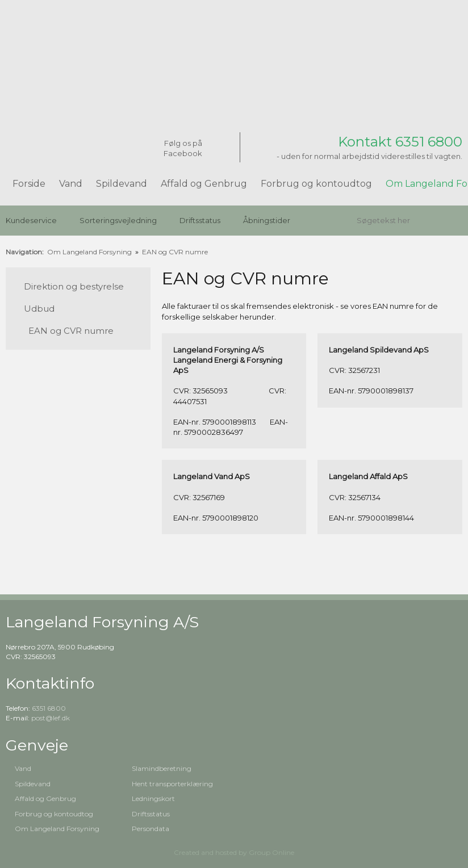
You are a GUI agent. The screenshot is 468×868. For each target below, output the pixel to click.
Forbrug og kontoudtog (316, 184)
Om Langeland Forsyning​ (57, 829)
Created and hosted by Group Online (234, 852)
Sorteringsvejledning (118, 220)
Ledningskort (153, 798)
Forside (29, 184)
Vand (71, 184)
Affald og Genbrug (204, 184)
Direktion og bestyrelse (74, 286)
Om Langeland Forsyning (90, 252)
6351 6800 (49, 708)
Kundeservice (31, 220)
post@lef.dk (51, 718)
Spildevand (122, 184)
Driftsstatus (200, 220)
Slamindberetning (162, 768)
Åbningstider (267, 220)
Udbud (39, 309)
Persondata (151, 829)
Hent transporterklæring (172, 784)
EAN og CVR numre (175, 252)
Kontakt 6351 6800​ (400, 142)
